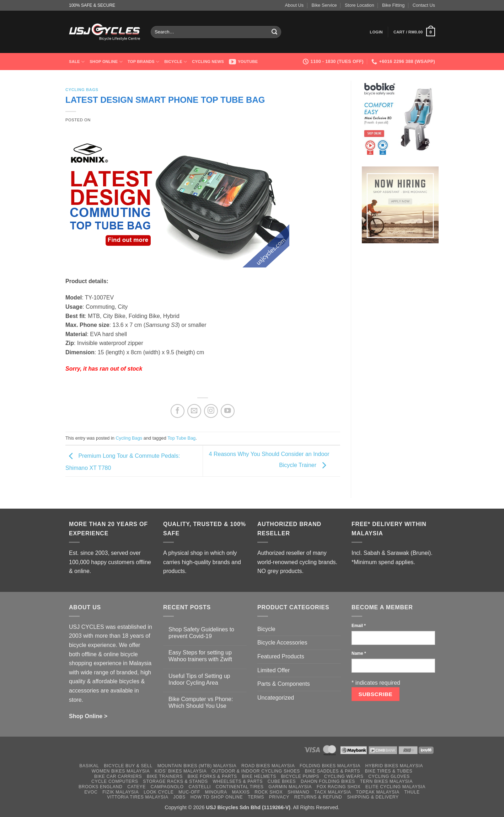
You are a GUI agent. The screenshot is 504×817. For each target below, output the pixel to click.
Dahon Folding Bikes (328, 781)
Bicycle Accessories (282, 643)
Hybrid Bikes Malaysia (394, 766)
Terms (256, 797)
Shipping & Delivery (373, 797)
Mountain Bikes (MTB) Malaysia (197, 766)
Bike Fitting (393, 5)
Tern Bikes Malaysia (386, 781)
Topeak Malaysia (377, 792)
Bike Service (324, 5)
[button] (376, 32)
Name (359, 653)
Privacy (279, 797)
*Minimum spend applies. (383, 562)
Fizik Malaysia (120, 792)
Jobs (179, 797)
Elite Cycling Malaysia (395, 787)
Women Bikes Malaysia (121, 771)
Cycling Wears (344, 776)
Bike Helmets (259, 776)
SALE (77, 62)
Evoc (91, 792)
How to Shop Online (217, 797)
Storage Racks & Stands (175, 781)
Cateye (136, 787)
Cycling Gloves (389, 776)
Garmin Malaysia (290, 787)
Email (359, 626)
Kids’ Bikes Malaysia (181, 771)
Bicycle (176, 62)
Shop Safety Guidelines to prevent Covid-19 (201, 633)
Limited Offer (274, 670)
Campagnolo (167, 787)
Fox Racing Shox (339, 787)
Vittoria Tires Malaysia (138, 797)
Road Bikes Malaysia (268, 766)
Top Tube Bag (181, 438)
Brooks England (100, 787)
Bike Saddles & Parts (333, 771)
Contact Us (424, 5)
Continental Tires (240, 787)
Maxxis (241, 792)
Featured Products (281, 656)
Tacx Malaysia (333, 792)
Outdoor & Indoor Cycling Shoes (256, 771)
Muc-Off (189, 792)
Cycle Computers (115, 781)
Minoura (216, 792)
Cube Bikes (282, 781)
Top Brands (143, 62)
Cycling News (208, 62)
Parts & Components (284, 684)
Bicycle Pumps (300, 776)
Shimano (298, 792)
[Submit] (275, 32)
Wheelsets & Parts (237, 781)
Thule (412, 792)
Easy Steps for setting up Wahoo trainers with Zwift (200, 656)
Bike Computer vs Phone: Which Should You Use (201, 702)
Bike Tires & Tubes (389, 771)
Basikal (89, 766)
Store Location (360, 5)
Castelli (200, 787)
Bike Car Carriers (118, 776)
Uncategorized (276, 698)
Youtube (243, 62)
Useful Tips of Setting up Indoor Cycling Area (199, 679)
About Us (294, 5)
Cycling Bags (82, 90)
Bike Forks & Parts (212, 776)
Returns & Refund (318, 797)
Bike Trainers (165, 776)
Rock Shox (269, 792)
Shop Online (106, 62)
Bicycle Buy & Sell (128, 766)
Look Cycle (159, 792)
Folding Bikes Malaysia (330, 766)
